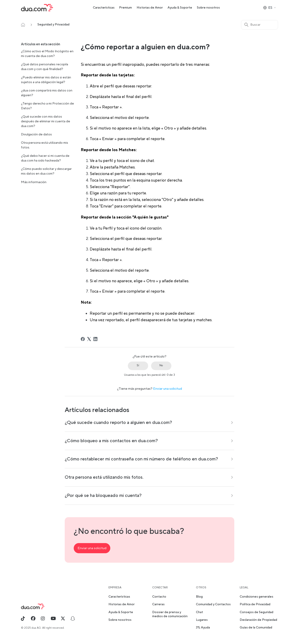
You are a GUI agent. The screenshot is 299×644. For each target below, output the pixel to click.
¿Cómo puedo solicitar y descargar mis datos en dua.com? (46, 171)
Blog (199, 597)
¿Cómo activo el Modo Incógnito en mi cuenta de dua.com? (47, 54)
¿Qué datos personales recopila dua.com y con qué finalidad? (45, 67)
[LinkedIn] (95, 339)
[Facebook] (83, 339)
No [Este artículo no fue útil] (161, 365)
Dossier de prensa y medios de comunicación (170, 614)
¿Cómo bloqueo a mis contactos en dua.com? (111, 441)
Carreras (158, 604)
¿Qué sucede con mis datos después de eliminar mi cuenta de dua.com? (46, 121)
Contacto (159, 597)
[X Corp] (89, 339)
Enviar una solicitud (168, 389)
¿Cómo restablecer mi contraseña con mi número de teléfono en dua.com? (141, 459)
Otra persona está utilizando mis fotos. (45, 145)
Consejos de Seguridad (256, 612)
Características (104, 8)
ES (270, 8)
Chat (199, 612)
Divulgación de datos (36, 134)
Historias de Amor (150, 8)
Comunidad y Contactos (213, 604)
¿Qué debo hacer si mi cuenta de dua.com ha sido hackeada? (45, 158)
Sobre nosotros (208, 8)
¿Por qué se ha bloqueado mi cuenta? (103, 496)
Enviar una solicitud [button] (92, 548)
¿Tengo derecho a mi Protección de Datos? (47, 106)
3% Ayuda (203, 628)
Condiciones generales (256, 597)
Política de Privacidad (255, 604)
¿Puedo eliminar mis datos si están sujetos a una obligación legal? (46, 80)
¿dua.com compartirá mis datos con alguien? (47, 93)
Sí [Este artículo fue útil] (138, 365)
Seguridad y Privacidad (53, 25)
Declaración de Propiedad (258, 620)
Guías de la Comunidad (256, 628)
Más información (34, 182)
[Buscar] (260, 25)
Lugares (202, 620)
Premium (125, 8)
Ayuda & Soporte (180, 8)
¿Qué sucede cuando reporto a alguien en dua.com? (118, 423)
